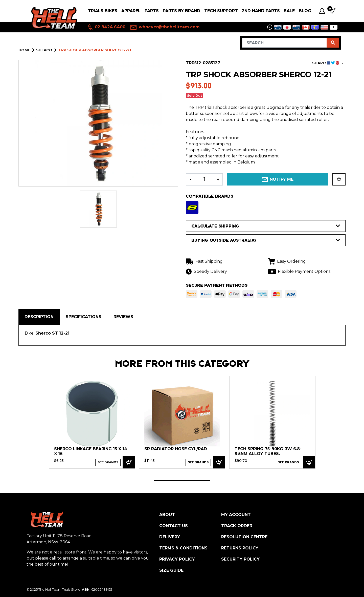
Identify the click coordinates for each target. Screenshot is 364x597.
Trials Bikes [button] (103, 11)
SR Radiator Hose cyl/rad (176, 449)
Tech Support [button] (221, 11)
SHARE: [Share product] (326, 63)
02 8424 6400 (106, 27)
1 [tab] (182, 480)
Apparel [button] (131, 11)
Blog (305, 11)
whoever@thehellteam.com (165, 27)
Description (39, 317)
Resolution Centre (244, 537)
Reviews (123, 317)
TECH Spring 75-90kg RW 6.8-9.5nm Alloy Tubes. (268, 451)
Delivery (170, 537)
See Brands (108, 462)
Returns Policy (240, 548)
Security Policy (240, 559)
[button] (339, 179)
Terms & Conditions (183, 548)
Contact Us (174, 526)
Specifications (84, 317)
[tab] (39, 317)
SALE (289, 11)
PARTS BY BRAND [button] (181, 11)
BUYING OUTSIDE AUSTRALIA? (266, 240)
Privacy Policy (177, 559)
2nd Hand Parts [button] (261, 11)
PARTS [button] (152, 11)
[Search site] (333, 43)
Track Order (237, 526)
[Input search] (285, 43)
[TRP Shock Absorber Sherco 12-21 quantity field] (204, 179)
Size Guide (171, 570)
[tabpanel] (92, 422)
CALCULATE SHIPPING (266, 226)
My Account (236, 515)
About (167, 515)
